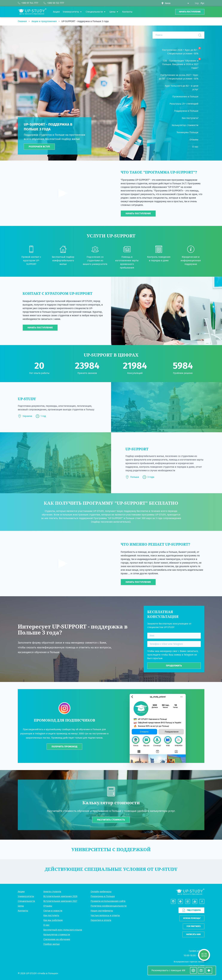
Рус (202, 3)
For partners (194, 926)
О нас (46, 925)
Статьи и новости (53, 911)
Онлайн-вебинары (101, 892)
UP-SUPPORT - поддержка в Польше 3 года (85, 21)
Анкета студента (52, 892)
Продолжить (174, 666)
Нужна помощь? (192, 918)
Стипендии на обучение (57, 939)
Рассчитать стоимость (111, 820)
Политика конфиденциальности (109, 906)
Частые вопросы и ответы (105, 915)
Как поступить (51, 915)
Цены (21, 906)
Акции (21, 892)
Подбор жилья (52, 944)
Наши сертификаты (102, 911)
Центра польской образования (63, 301)
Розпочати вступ (39, 147)
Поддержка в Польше (103, 896)
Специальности (26, 901)
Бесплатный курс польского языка (63, 930)
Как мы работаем (53, 920)
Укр (197, 3)
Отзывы (48, 906)
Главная (23, 21)
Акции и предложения (44, 21)
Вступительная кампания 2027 (60, 901)
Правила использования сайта (108, 901)
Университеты (26, 896)
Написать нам (193, 934)
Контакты (23, 911)
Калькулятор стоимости (57, 935)
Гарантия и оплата (101, 920)
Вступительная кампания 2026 (60, 896)
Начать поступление (190, 12)
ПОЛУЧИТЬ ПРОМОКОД (64, 747)
